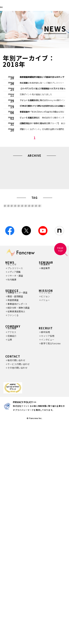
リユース (13, 346)
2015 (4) (52, 304)
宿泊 (11, 353)
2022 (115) (34, 294)
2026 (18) (16, 288)
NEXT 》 (41, 262)
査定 (30, 346)
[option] (34, 30)
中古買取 (47, 339)
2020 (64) (16, 299)
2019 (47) (34, 299)
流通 (11, 339)
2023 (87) (16, 294)
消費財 (27, 332)
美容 (58, 332)
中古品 (46, 346)
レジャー (28, 339)
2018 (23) (52, 299)
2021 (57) (52, 294)
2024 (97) (52, 288)
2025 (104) (34, 288)
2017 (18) (16, 304)
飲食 (43, 332)
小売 (11, 332)
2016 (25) (34, 304)
